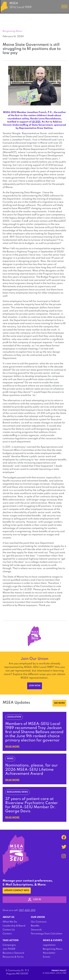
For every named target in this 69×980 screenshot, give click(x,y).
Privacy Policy (59, 971)
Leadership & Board (14, 926)
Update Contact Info (17, 891)
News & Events (53, 940)
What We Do (10, 922)
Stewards (36, 930)
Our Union (38, 917)
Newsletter (49, 953)
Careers (7, 934)
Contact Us (9, 930)
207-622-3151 (27, 910)
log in (34, 900)
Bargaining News (53, 949)
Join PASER (9, 949)
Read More (12, 747)
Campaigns (9, 945)
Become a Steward (13, 953)
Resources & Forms (13, 957)
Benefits (35, 926)
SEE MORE (59, 703)
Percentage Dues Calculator (47, 934)
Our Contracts (39, 922)
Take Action (11, 940)
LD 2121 (36, 122)
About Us (9, 917)
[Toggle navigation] (64, 7)
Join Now (35, 686)
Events (47, 957)
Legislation (49, 945)
